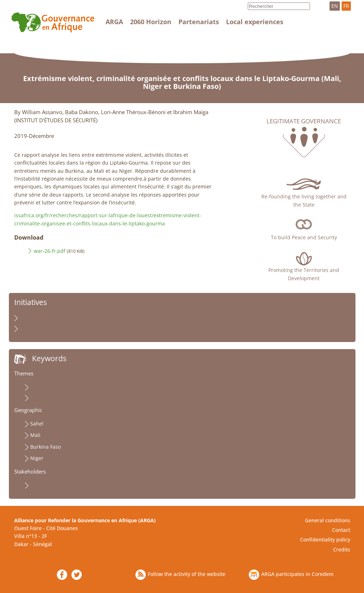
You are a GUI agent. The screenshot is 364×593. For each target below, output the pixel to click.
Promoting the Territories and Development (304, 274)
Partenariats (199, 22)
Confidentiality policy (325, 539)
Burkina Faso (45, 447)
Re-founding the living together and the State (304, 200)
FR (346, 6)
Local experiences (255, 22)
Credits (342, 549)
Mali (35, 435)
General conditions (328, 520)
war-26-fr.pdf (50, 251)
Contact (341, 530)
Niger (37, 458)
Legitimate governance (304, 121)
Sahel (37, 424)
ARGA (114, 22)
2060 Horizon (151, 22)
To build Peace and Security (304, 237)
